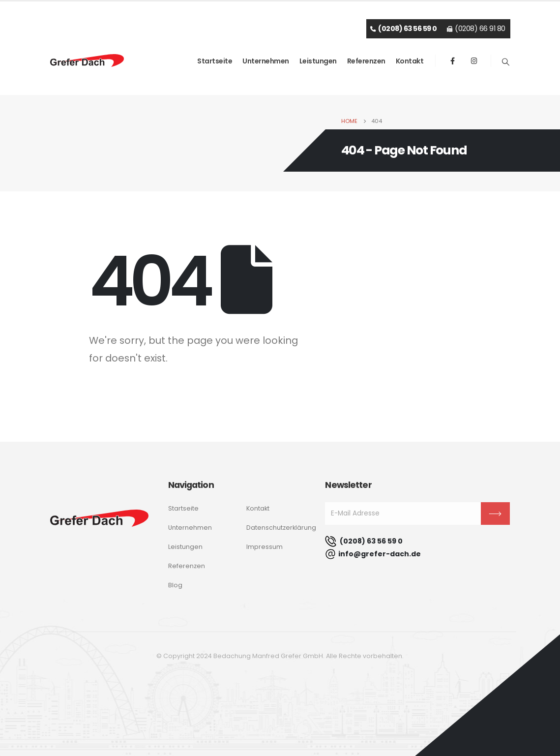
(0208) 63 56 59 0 (364, 541)
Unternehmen (266, 61)
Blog (175, 585)
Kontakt (410, 61)
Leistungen (318, 61)
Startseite (215, 61)
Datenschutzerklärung (281, 528)
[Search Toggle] (505, 62)
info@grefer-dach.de (373, 554)
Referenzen (366, 61)
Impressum (265, 547)
